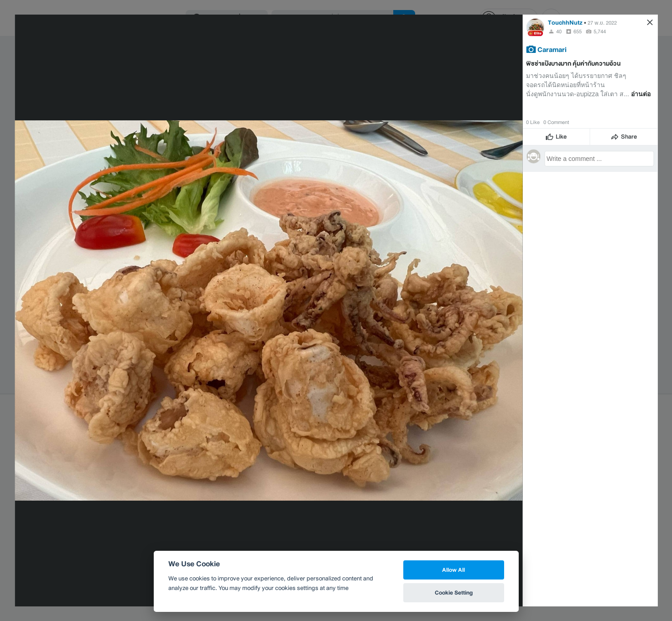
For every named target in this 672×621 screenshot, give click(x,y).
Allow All (453, 570)
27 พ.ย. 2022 (602, 23)
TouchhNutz (565, 23)
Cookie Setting (454, 593)
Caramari (552, 49)
